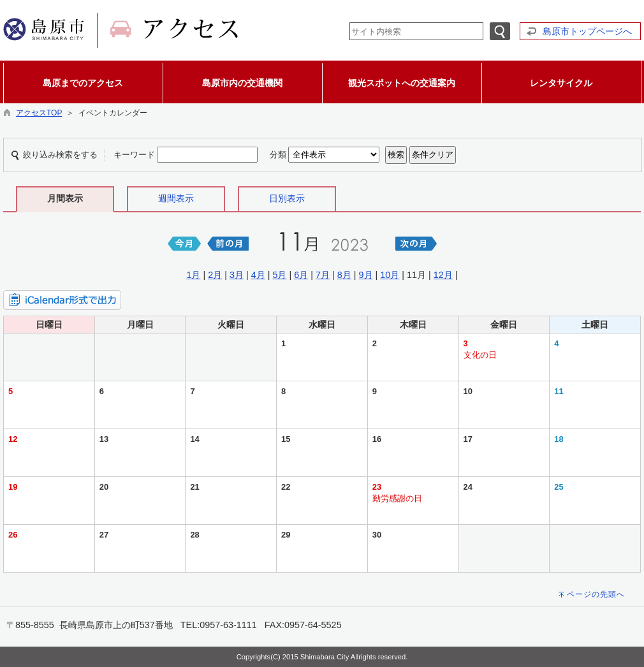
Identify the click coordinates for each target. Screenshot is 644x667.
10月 (390, 275)
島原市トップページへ (587, 31)
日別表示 (287, 198)
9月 (366, 275)
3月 (237, 275)
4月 (258, 275)
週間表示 (176, 198)
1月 (193, 275)
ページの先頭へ (596, 594)
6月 (301, 275)
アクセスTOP (39, 113)
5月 (279, 275)
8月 (344, 275)
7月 (323, 275)
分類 (278, 155)
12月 (443, 275)
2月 (215, 275)
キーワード (134, 155)
